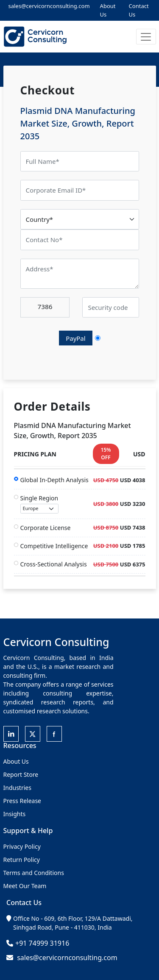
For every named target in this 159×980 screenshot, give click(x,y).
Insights (15, 814)
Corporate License (46, 528)
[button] (146, 37)
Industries (17, 788)
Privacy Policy (22, 846)
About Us (108, 10)
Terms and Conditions (34, 873)
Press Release (22, 801)
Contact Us (139, 10)
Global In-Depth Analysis (54, 480)
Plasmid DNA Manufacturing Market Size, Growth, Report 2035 (78, 123)
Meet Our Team (25, 886)
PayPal (76, 338)
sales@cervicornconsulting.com (49, 6)
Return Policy (22, 860)
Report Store (21, 774)
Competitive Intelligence (54, 546)
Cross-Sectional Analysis (54, 564)
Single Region (39, 504)
